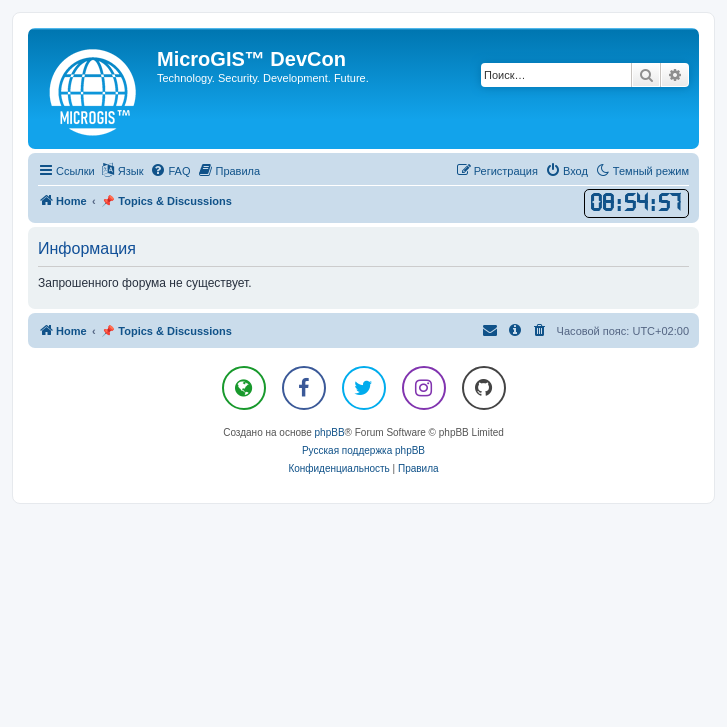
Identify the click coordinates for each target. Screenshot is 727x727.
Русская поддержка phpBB (363, 450)
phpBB (330, 432)
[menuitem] (170, 171)
